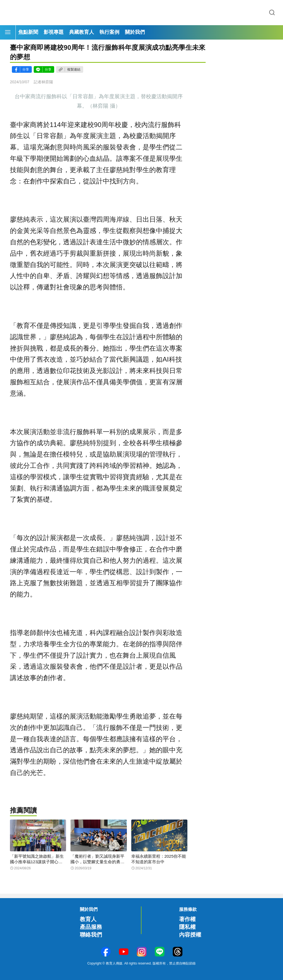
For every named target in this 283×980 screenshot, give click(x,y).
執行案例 (109, 32)
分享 (26, 69)
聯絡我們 (91, 935)
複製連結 (74, 69)
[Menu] (8, 32)
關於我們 (135, 32)
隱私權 (187, 927)
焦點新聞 (28, 32)
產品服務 (91, 927)
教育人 (88, 919)
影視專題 (54, 32)
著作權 (187, 919)
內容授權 (190, 935)
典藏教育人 (82, 32)
